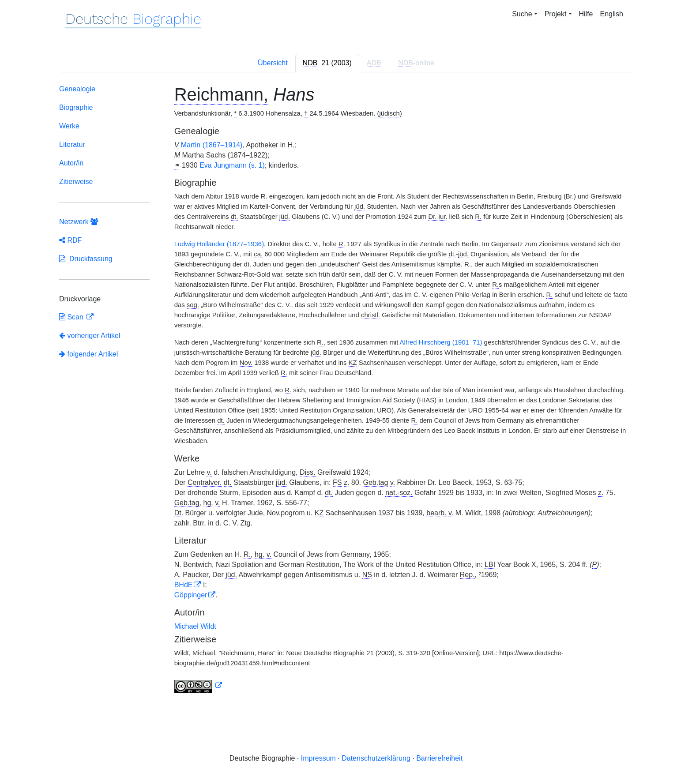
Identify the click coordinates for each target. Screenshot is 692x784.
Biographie (76, 107)
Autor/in (71, 163)
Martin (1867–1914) (212, 145)
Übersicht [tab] (273, 63)
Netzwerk (79, 222)
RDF (70, 240)
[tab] (327, 63)
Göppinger (191, 595)
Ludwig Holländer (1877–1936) (219, 244)
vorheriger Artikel (90, 336)
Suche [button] (522, 14)
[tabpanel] (346, 391)
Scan (72, 317)
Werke (69, 126)
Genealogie (77, 89)
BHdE (184, 585)
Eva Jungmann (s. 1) (232, 165)
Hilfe (586, 14)
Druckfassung (86, 259)
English (612, 14)
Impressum (318, 758)
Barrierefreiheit (439, 758)
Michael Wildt (195, 626)
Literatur (72, 144)
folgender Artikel (88, 354)
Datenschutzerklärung (376, 758)
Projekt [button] (556, 14)
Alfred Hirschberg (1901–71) (441, 342)
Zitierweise (76, 182)
